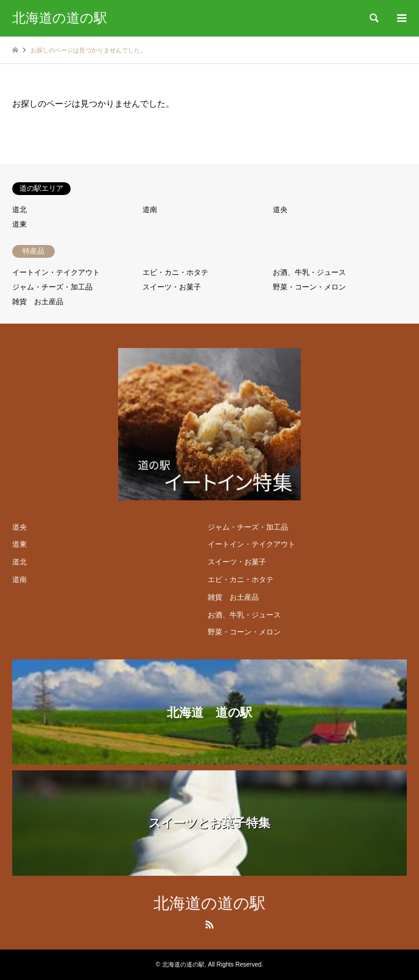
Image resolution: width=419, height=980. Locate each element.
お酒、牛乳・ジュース (309, 272)
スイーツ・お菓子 (172, 287)
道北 (19, 210)
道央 (280, 210)
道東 (19, 224)
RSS (209, 925)
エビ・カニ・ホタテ (175, 272)
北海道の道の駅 (209, 904)
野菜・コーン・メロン (309, 287)
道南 (150, 210)
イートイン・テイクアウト (56, 272)
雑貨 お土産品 (38, 302)
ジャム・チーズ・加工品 (52, 287)
